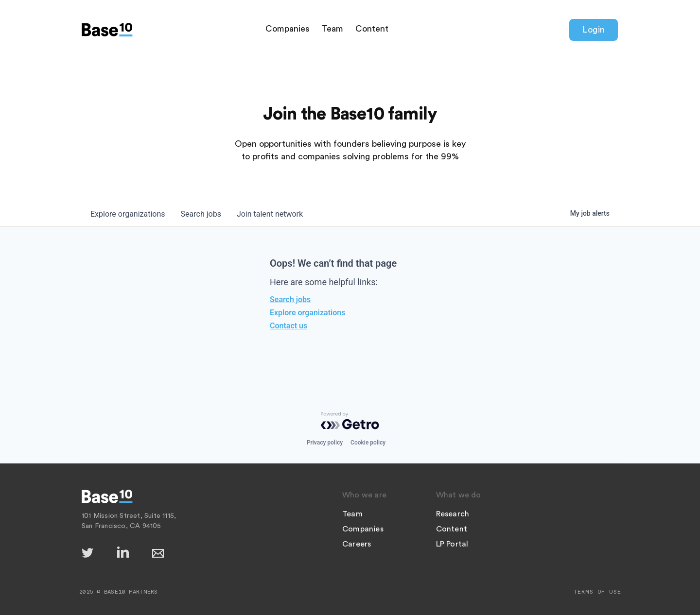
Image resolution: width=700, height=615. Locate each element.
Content (372, 29)
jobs (201, 214)
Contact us (289, 326)
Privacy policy (325, 443)
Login (594, 30)
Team (332, 29)
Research (453, 514)
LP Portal (452, 544)
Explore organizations (307, 313)
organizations (128, 214)
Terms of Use (597, 592)
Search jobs (290, 299)
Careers (357, 544)
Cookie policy (368, 443)
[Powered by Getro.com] (350, 421)
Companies (288, 29)
